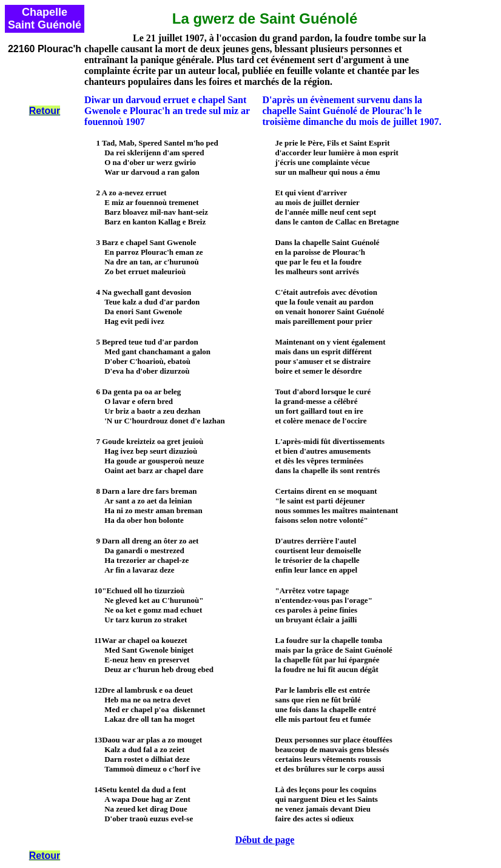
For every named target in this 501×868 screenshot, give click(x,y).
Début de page (265, 840)
